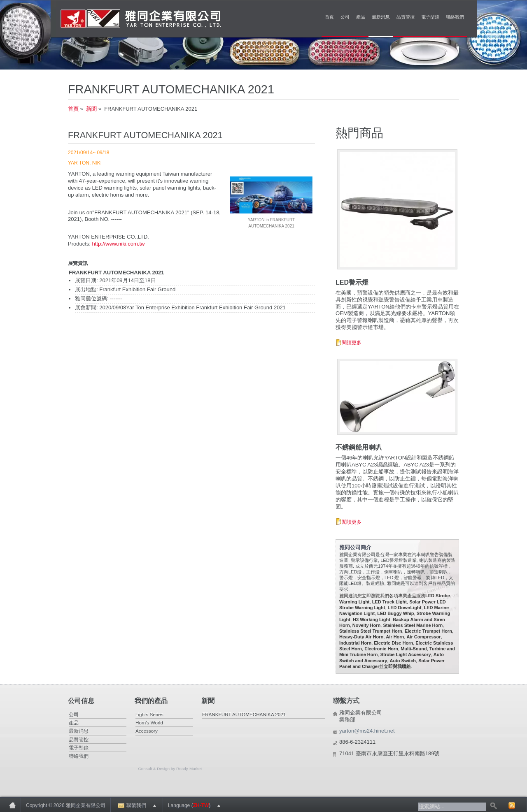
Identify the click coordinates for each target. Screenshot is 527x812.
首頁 (329, 17)
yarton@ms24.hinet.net (367, 731)
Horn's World (149, 723)
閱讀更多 (352, 342)
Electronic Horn (381, 649)
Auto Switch (403, 661)
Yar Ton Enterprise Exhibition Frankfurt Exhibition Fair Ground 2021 (206, 307)
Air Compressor (423, 637)
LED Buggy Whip (395, 613)
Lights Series (149, 714)
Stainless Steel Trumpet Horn (371, 631)
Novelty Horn (366, 625)
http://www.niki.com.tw (119, 244)
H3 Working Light (372, 619)
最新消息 (381, 17)
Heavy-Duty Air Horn (361, 637)
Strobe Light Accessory (406, 654)
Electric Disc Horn (393, 643)
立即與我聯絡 (397, 666)
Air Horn (395, 637)
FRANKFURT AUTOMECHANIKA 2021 (244, 714)
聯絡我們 (455, 17)
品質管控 (406, 17)
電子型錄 (430, 17)
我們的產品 (151, 701)
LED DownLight (405, 608)
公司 (345, 17)
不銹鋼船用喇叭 (359, 447)
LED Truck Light (389, 602)
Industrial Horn (355, 643)
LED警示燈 (352, 282)
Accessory (147, 731)
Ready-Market (189, 769)
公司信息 (81, 701)
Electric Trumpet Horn (428, 631)
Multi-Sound (414, 649)
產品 (361, 17)
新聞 (91, 109)
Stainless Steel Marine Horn (413, 625)
